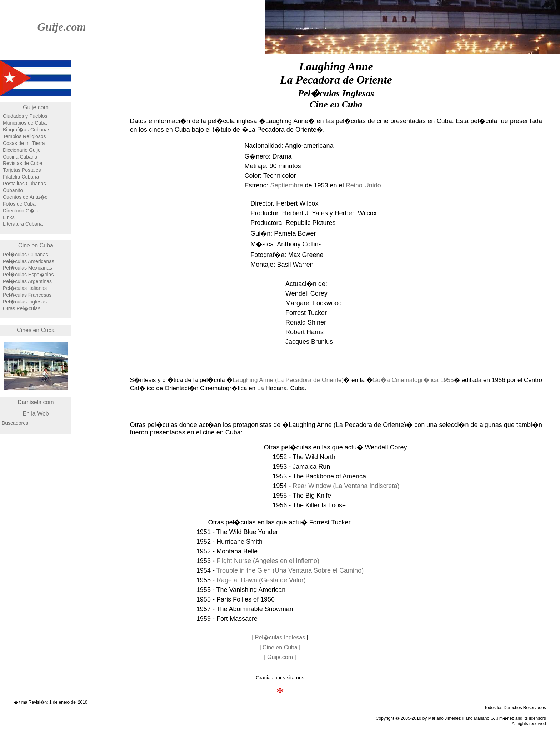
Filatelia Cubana (21, 177)
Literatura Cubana (23, 224)
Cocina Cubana (20, 157)
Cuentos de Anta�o (25, 197)
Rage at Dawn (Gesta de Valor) (261, 580)
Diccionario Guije (22, 150)
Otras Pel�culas (22, 308)
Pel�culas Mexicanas (27, 268)
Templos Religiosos (24, 136)
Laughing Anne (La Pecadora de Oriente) (288, 380)
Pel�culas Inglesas (25, 302)
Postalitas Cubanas (24, 184)
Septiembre (286, 185)
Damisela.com (36, 402)
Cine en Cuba (36, 245)
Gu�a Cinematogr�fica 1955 (413, 380)
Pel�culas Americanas (29, 261)
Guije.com (61, 27)
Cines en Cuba (36, 330)
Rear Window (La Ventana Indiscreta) (346, 486)
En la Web (36, 414)
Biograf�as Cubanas (27, 130)
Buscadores (15, 423)
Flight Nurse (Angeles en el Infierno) (268, 561)
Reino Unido (363, 185)
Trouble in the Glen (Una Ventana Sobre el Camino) (290, 570)
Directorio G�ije (21, 211)
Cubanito (13, 190)
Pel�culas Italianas (25, 288)
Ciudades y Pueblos (25, 116)
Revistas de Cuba (23, 163)
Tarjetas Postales (22, 170)
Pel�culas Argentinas (27, 281)
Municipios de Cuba (25, 123)
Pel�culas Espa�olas (28, 275)
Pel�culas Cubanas (26, 255)
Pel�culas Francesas (27, 295)
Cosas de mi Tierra (24, 143)
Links (9, 217)
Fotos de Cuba (19, 204)
